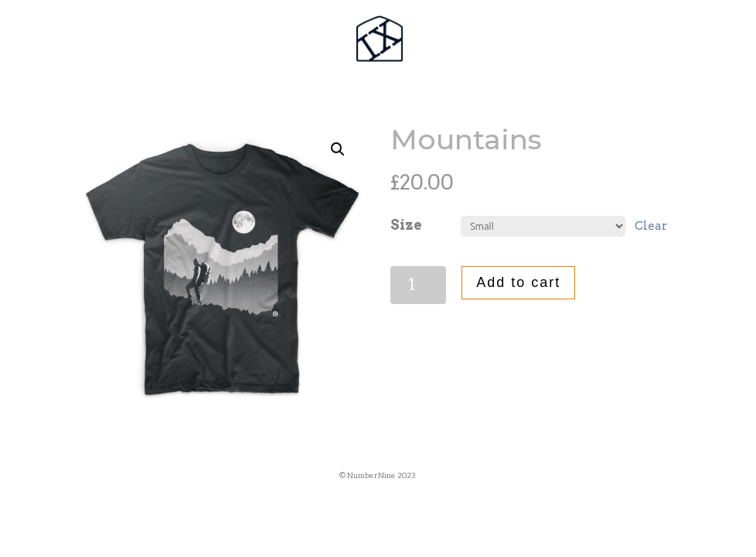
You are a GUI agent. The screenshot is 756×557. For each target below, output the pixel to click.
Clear (651, 226)
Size (406, 225)
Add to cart (518, 282)
